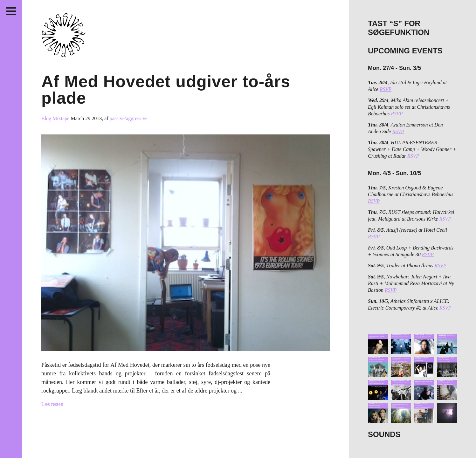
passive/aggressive (129, 118)
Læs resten (52, 404)
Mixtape (62, 118)
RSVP (386, 89)
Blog (47, 118)
